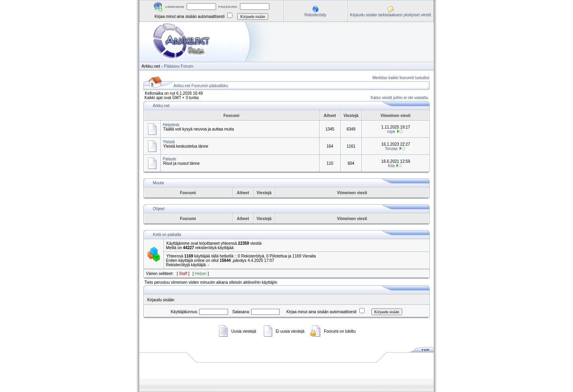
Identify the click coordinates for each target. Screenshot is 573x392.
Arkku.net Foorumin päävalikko (201, 86)
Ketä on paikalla (167, 235)
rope (391, 132)
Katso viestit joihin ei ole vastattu (399, 98)
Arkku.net (161, 106)
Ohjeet (159, 209)
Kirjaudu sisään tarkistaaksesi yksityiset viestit (391, 15)
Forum (187, 66)
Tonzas (391, 149)
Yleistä (169, 142)
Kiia (391, 166)
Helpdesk (171, 125)
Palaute (170, 159)
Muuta (158, 183)
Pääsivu (172, 66)
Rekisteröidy (315, 15)
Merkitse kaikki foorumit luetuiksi (401, 78)
